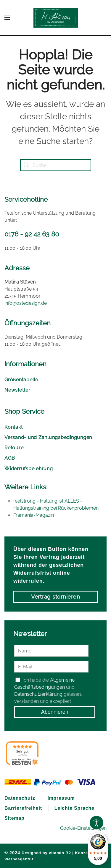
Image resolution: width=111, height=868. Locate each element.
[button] (7, 18)
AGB (10, 458)
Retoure (14, 448)
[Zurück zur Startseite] (56, 18)
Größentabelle (21, 380)
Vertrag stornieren (56, 597)
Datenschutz (20, 798)
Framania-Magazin (34, 515)
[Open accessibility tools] (96, 823)
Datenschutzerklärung (38, 694)
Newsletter (17, 390)
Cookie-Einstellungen (83, 828)
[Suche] (56, 165)
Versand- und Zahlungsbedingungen (48, 437)
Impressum (61, 798)
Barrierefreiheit (23, 808)
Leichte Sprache (74, 808)
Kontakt (13, 427)
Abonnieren (55, 712)
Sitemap (15, 818)
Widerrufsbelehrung (29, 469)
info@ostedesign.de (26, 303)
